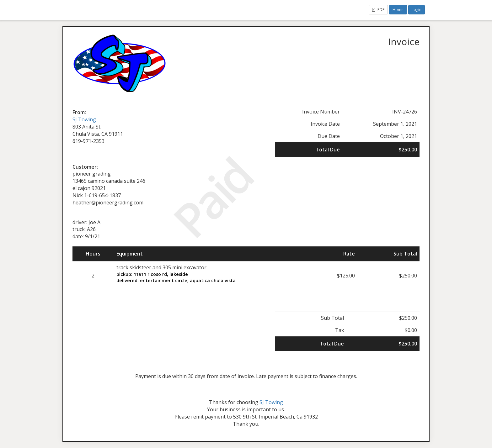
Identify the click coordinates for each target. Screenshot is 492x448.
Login (417, 10)
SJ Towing (84, 119)
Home (398, 10)
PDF (378, 10)
